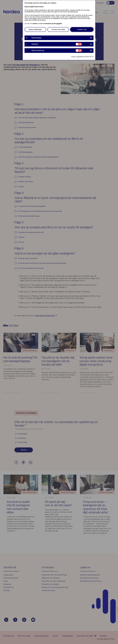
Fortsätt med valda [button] (58, 29)
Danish (27, 7)
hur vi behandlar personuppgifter (51, 24)
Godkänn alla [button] (82, 29)
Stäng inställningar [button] (35, 29)
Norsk (37, 7)
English (32, 7)
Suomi (41, 7)
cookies (35, 24)
